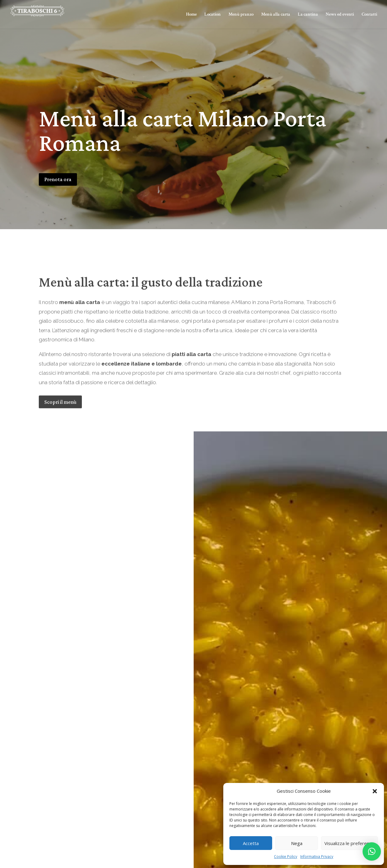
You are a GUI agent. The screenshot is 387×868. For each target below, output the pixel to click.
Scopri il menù (60, 415)
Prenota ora (58, 179)
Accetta (251, 843)
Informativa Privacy (317, 857)
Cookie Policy (286, 857)
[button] (375, 791)
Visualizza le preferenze (349, 843)
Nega (297, 843)
